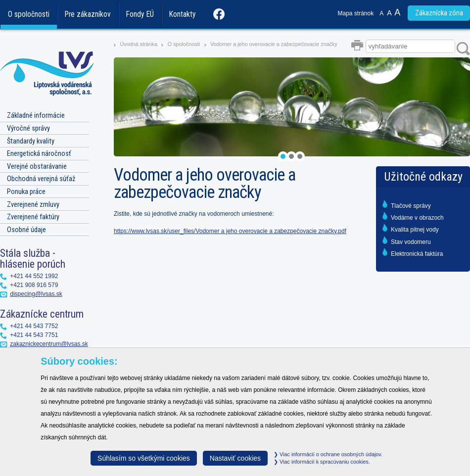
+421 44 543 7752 (34, 326)
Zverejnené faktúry (33, 217)
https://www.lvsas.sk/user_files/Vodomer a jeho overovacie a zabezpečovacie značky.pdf (230, 231)
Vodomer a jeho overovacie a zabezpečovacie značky (274, 44)
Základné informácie (36, 116)
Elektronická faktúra (417, 254)
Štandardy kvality (31, 141)
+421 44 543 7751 (34, 335)
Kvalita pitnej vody (415, 230)
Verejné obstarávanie (37, 167)
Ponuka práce (26, 192)
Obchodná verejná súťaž (41, 179)
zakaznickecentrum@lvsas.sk (49, 344)
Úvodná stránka (139, 44)
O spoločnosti (29, 14)
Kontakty (183, 14)
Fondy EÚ (140, 14)
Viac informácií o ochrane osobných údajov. (328, 454)
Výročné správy (28, 128)
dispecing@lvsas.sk (36, 294)
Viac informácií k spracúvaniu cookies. (322, 462)
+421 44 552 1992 (34, 276)
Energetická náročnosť (39, 154)
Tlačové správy (411, 206)
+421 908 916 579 (34, 285)
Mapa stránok (356, 13)
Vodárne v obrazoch (417, 218)
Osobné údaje (26, 230)
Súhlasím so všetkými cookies (144, 458)
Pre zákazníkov (88, 14)
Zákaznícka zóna (439, 13)
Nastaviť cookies (235, 458)
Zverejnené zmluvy (33, 205)
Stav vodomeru (411, 242)
